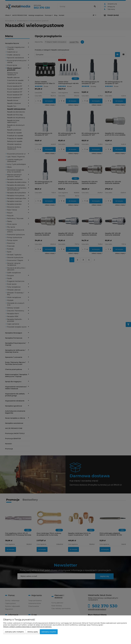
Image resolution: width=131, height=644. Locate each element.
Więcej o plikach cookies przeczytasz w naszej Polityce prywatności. (28, 627)
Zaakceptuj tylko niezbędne (14, 632)
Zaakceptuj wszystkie (49, 632)
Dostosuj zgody (33, 632)
